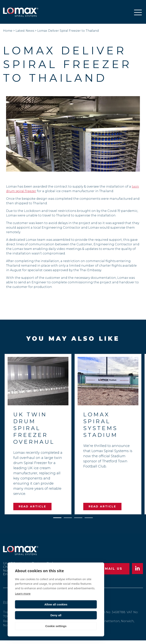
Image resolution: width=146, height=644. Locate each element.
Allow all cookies (35, 615)
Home (8, 31)
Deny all (77, 615)
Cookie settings (56, 626)
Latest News (25, 31)
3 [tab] (78, 517)
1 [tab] (57, 517)
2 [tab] (68, 517)
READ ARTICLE (32, 506)
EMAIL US (112, 571)
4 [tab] (89, 517)
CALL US (75, 571)
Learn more (23, 604)
